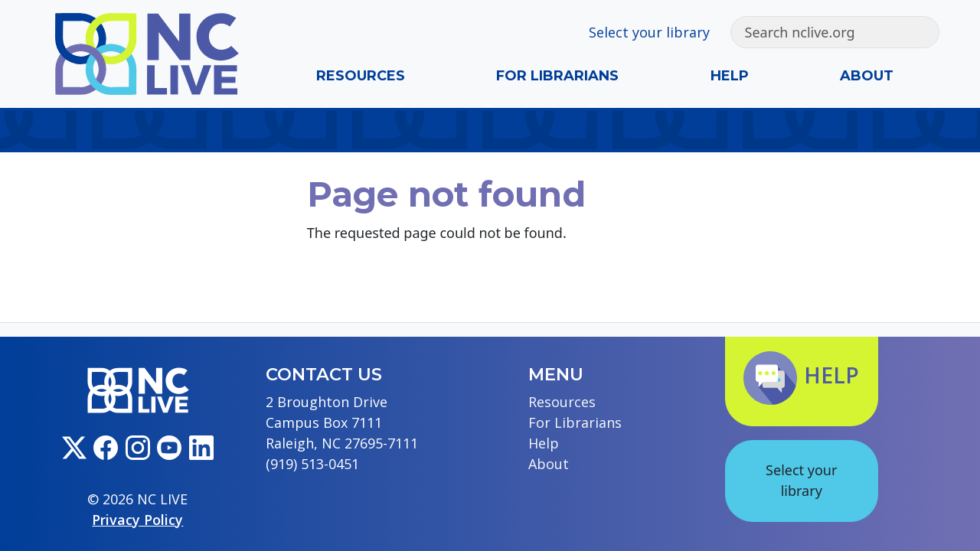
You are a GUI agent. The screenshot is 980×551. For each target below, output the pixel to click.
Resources (361, 76)
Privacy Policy (137, 520)
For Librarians (557, 76)
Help (730, 76)
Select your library (649, 32)
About (867, 76)
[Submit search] (924, 32)
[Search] (821, 32)
